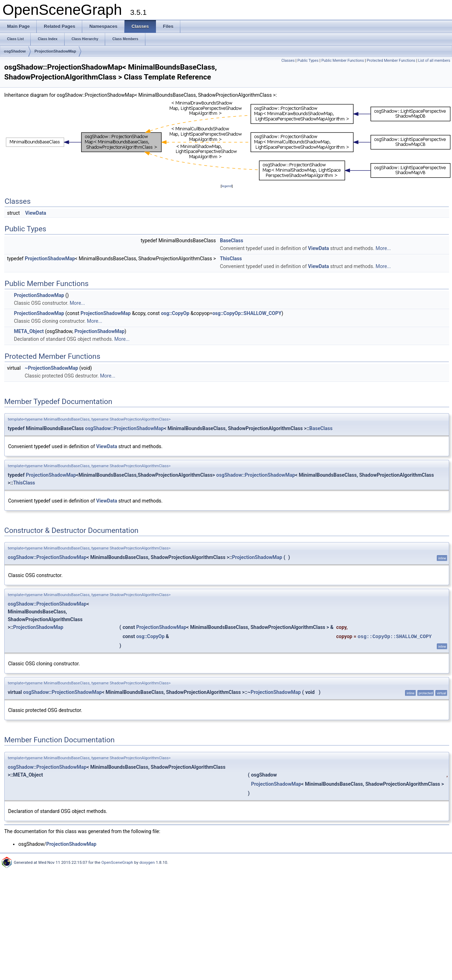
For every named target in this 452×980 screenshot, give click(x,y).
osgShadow (15, 51)
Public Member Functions (343, 61)
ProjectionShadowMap (55, 51)
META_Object (29, 331)
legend (227, 186)
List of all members (434, 61)
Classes (288, 61)
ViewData (36, 213)
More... (383, 248)
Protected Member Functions (391, 61)
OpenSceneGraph (117, 862)
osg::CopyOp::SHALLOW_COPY (247, 313)
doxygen (147, 862)
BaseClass (231, 240)
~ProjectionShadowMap (51, 368)
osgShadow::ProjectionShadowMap (124, 428)
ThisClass (231, 259)
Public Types (308, 61)
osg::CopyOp (175, 313)
